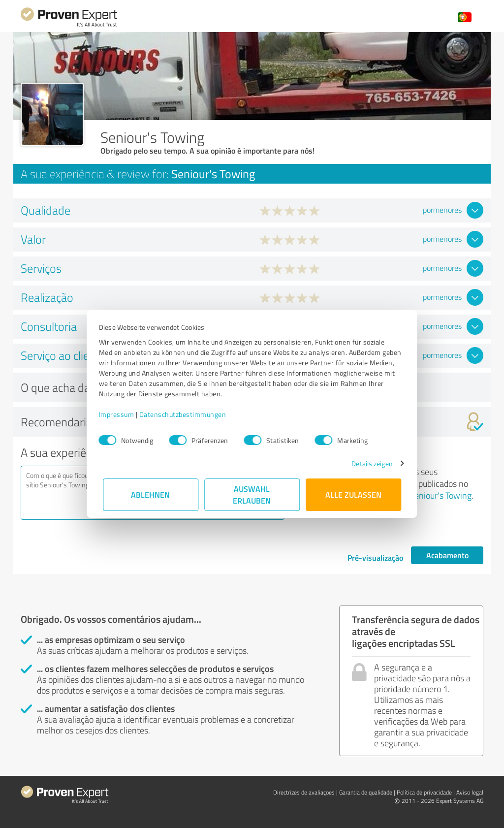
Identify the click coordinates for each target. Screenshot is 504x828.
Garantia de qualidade (366, 792)
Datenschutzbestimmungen (187, 414)
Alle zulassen (353, 494)
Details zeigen (368, 463)
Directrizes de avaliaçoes (304, 792)
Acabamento (447, 555)
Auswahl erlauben (252, 494)
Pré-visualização (375, 557)
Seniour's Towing (441, 495)
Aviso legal (470, 792)
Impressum (121, 414)
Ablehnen (151, 494)
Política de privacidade (424, 792)
